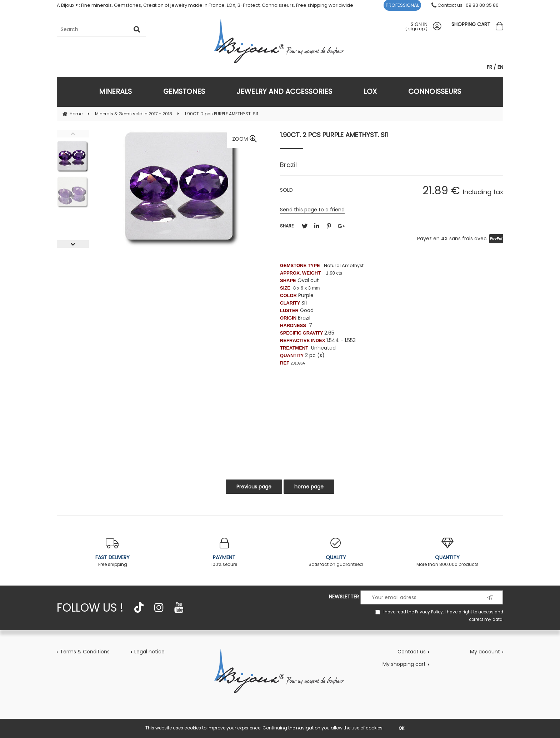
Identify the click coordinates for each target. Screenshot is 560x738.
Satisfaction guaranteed (336, 553)
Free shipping (113, 553)
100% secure (224, 553)
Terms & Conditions (85, 652)
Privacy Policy (429, 612)
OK (401, 728)
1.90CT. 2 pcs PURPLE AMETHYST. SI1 (334, 135)
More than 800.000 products (448, 553)
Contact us (412, 652)
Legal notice (149, 652)
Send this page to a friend (312, 210)
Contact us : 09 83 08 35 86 (465, 5)
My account (485, 652)
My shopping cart (404, 664)
